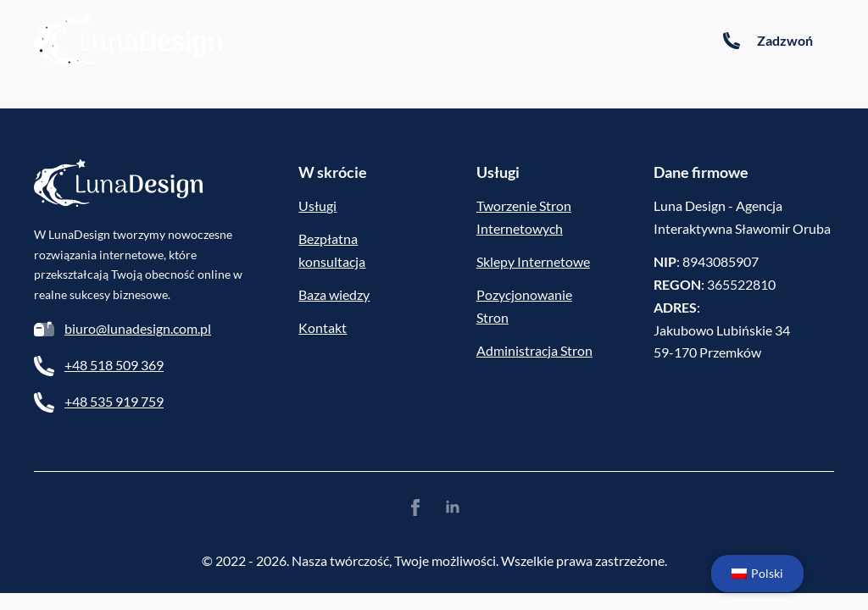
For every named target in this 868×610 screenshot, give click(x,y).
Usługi (317, 205)
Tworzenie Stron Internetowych (524, 217)
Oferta (561, 40)
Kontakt (640, 40)
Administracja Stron (534, 350)
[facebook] (415, 507)
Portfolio (479, 40)
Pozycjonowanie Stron (524, 306)
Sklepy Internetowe (533, 261)
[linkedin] (453, 507)
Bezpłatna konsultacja (332, 250)
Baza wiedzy (380, 40)
